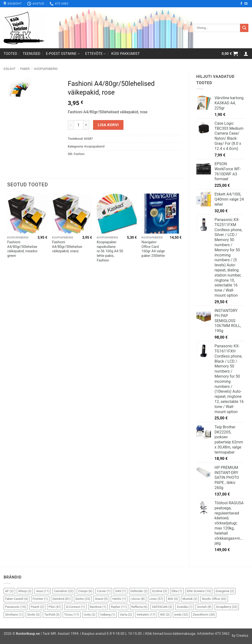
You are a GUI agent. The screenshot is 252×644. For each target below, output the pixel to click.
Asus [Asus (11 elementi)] (43, 591)
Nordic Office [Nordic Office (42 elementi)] (214, 599)
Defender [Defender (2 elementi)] (139, 591)
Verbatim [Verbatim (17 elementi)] (146, 615)
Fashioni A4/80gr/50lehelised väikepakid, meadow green (23, 249)
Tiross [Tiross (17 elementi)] (72, 615)
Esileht (10, 69)
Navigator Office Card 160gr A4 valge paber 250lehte (153, 249)
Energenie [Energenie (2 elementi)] (225, 591)
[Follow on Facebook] (241, 4)
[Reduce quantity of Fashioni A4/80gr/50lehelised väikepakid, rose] (71, 125)
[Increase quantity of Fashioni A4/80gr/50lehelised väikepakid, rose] (86, 125)
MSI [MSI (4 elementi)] (173, 599)
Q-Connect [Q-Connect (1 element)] (75, 607)
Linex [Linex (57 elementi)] (156, 599)
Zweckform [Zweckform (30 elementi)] (204, 615)
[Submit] (244, 28)
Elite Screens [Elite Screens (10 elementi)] (199, 591)
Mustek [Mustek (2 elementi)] (190, 599)
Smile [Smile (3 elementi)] (33, 615)
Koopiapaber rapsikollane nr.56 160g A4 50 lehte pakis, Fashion (110, 251)
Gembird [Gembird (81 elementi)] (62, 599)
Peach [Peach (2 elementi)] (37, 607)
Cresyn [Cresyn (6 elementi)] (85, 591)
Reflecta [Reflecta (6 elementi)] (139, 607)
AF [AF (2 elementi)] (9, 591)
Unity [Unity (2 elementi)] (90, 615)
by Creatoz (240, 636)
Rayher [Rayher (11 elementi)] (119, 607)
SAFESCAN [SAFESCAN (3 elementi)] (162, 607)
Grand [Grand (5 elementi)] (101, 599)
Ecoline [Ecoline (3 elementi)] (159, 591)
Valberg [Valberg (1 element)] (108, 615)
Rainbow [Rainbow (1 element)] (98, 607)
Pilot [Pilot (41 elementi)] (55, 607)
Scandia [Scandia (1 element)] (185, 607)
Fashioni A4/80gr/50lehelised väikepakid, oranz (68, 247)
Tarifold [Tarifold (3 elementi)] (52, 615)
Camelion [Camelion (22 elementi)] (64, 591)
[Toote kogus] (78, 125)
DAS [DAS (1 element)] (120, 591)
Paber (25, 69)
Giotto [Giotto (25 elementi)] (83, 599)
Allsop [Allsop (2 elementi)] (25, 591)
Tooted (10, 54)
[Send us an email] (246, 4)
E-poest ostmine (63, 54)
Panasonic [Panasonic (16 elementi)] (16, 607)
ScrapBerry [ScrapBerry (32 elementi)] (227, 607)
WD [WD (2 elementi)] (165, 615)
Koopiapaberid (46, 69)
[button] (230, 54)
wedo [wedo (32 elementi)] (181, 615)
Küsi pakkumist (126, 54)
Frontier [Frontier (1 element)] (40, 599)
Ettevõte (96, 54)
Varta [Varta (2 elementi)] (126, 615)
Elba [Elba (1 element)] (177, 591)
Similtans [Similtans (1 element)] (14, 615)
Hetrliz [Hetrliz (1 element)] (119, 599)
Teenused (31, 54)
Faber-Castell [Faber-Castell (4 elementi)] (17, 599)
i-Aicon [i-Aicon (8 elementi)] (138, 599)
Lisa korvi (108, 125)
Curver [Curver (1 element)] (104, 591)
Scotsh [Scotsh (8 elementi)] (204, 607)
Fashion (79, 154)
